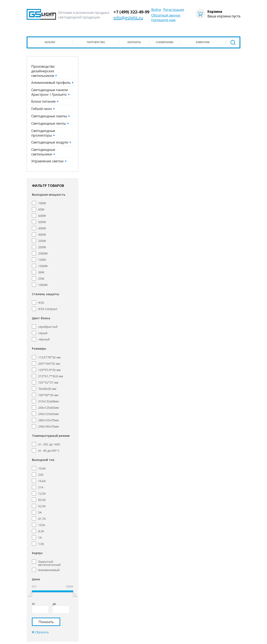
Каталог (50, 42)
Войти (156, 10)
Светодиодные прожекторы (43, 133)
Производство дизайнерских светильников (44, 71)
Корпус (37, 553)
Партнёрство (96, 42)
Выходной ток (43, 460)
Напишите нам (163, 20)
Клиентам (203, 42)
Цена (36, 579)
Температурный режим (51, 436)
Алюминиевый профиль (52, 83)
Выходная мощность (49, 195)
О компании (165, 42)
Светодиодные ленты (50, 123)
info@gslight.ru (128, 18)
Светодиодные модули (51, 142)
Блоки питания (45, 101)
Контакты (134, 42)
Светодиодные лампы (51, 116)
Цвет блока (41, 318)
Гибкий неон (43, 109)
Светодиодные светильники (43, 152)
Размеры (39, 349)
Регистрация (174, 10)
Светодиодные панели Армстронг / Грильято (51, 92)
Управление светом (49, 161)
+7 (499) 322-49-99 (131, 12)
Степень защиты (46, 294)
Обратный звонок (166, 15)
